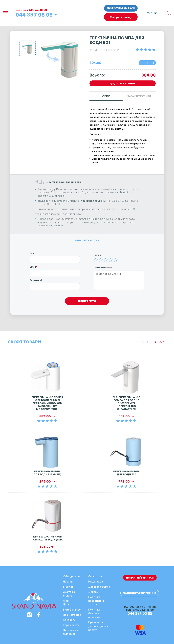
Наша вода (96, 582)
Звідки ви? (36, 280)
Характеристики (139, 96)
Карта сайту (71, 625)
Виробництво (72, 610)
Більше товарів (153, 342)
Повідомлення (102, 268)
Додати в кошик (123, 83)
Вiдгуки (68, 587)
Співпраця (95, 576)
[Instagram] (29, 615)
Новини (68, 582)
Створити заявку (121, 17)
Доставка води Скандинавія (54, 219)
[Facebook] (39, 615)
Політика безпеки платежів (94, 613)
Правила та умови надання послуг (98, 626)
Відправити (87, 301)
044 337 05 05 (34, 15)
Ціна (66, 604)
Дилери (93, 592)
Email (33, 267)
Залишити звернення (140, 593)
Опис (106, 96)
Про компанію (72, 615)
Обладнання (71, 576)
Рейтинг (98, 255)
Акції (66, 601)
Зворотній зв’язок (121, 8)
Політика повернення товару (96, 601)
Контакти (69, 620)
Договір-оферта (99, 587)
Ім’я (32, 253)
